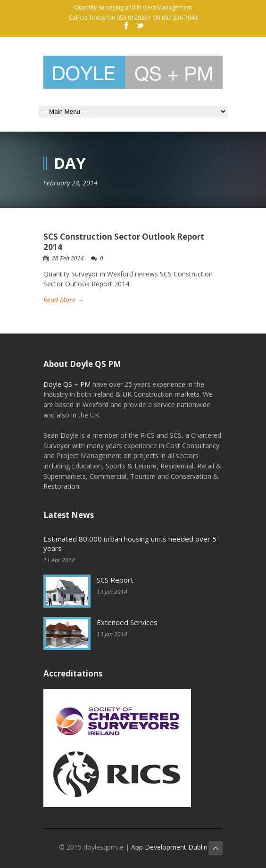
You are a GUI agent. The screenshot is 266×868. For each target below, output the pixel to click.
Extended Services (127, 622)
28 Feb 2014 (68, 259)
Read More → (64, 300)
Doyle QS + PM (67, 384)
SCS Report (115, 580)
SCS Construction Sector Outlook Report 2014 (124, 242)
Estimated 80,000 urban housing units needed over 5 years (130, 543)
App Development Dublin (169, 847)
